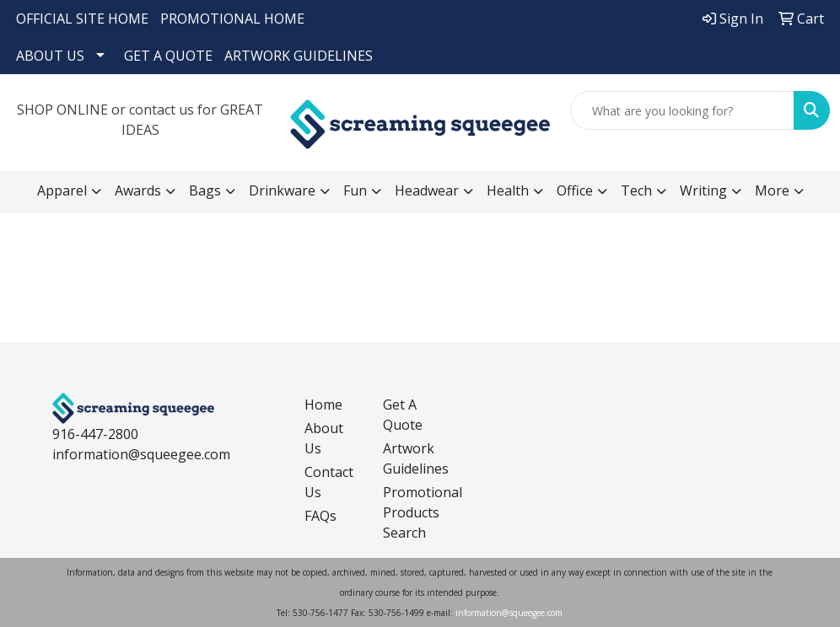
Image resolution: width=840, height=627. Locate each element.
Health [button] (508, 190)
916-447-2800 (95, 434)
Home (323, 405)
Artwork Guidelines (412, 458)
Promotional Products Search (412, 512)
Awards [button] (138, 190)
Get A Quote (403, 415)
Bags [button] (205, 190)
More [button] (772, 190)
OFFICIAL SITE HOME (82, 19)
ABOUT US (50, 56)
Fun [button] (355, 190)
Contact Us (329, 482)
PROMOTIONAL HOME (232, 19)
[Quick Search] (682, 110)
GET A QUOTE (168, 56)
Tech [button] (636, 190)
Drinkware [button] (282, 190)
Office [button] (575, 190)
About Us (324, 438)
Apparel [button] (62, 190)
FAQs (320, 516)
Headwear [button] (427, 190)
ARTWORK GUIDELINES (299, 56)
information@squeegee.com (141, 454)
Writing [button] (703, 190)
